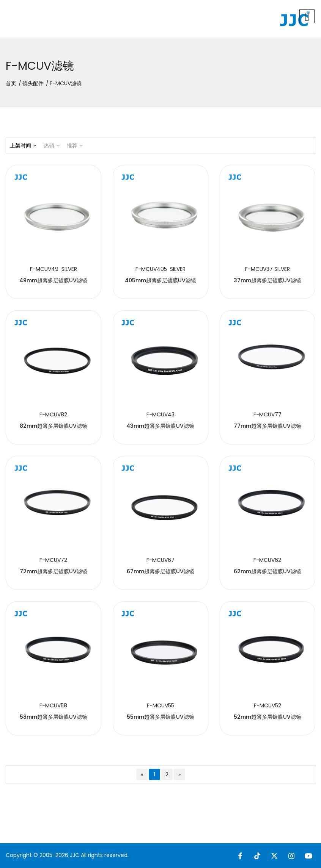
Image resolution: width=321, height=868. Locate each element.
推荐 (75, 145)
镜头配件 (33, 83)
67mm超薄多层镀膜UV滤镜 (160, 571)
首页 (11, 83)
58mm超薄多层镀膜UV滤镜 (53, 717)
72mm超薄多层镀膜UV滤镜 (53, 571)
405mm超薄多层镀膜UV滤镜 (160, 280)
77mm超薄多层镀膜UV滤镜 (267, 426)
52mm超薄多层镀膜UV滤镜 (267, 717)
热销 (52, 145)
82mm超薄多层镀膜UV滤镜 (53, 426)
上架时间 (23, 145)
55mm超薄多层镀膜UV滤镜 (160, 717)
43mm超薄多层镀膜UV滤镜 (160, 426)
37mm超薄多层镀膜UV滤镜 (267, 280)
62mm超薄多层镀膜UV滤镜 (267, 571)
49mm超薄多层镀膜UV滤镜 (53, 280)
